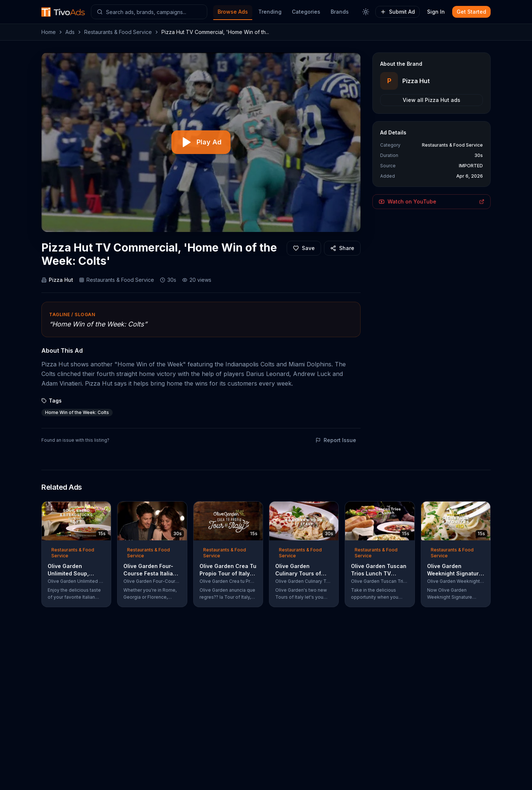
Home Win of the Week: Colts (77, 412)
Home (49, 32)
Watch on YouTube (432, 201)
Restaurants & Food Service (118, 32)
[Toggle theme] (366, 12)
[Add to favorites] (304, 248)
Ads (70, 32)
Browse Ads (233, 12)
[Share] (342, 248)
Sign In (436, 12)
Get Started (471, 12)
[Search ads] (149, 12)
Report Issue (336, 440)
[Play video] (201, 142)
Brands (340, 12)
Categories (306, 12)
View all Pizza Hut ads (432, 100)
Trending (270, 12)
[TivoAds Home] (63, 12)
